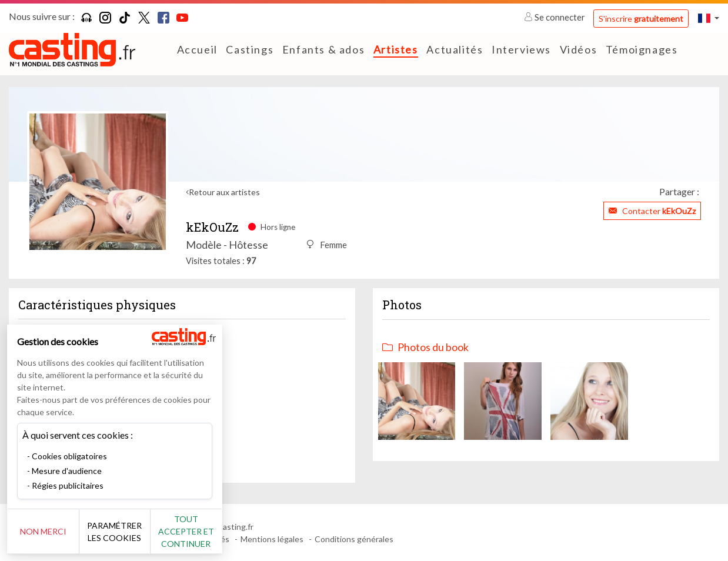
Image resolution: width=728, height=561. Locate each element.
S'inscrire (641, 19)
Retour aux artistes (224, 192)
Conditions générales (354, 539)
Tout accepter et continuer (213, 531)
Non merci (49, 531)
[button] (709, 18)
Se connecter (555, 17)
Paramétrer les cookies (131, 532)
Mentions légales (272, 539)
